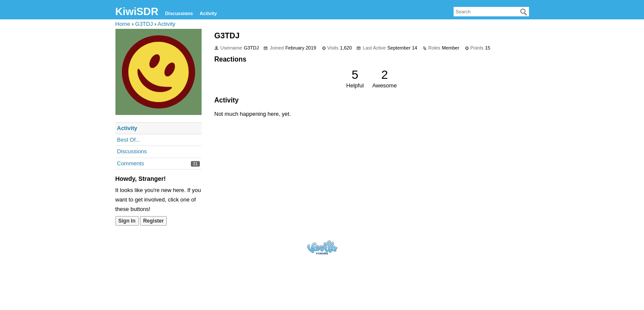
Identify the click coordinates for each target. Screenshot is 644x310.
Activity (208, 13)
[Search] (524, 12)
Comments (131, 163)
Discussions (179, 13)
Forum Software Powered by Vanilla (322, 247)
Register (153, 221)
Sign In (127, 221)
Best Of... (129, 140)
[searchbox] (491, 12)
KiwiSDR (137, 11)
